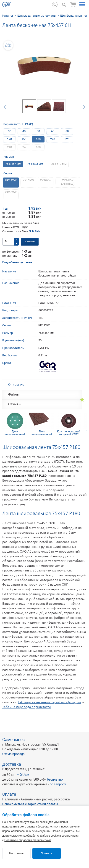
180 (38, 139)
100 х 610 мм (58, 164)
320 (67, 139)
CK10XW (11, 192)
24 (24, 147)
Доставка (12, 764)
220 (53, 139)
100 (38, 147)
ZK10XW (46, 180)
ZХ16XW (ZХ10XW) (68, 182)
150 (24, 139)
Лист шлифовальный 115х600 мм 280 (42, 433)
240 (9, 147)
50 (38, 131)
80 (67, 131)
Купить (30, 242)
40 (24, 131)
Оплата (9, 794)
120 (9, 139)
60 (53, 131)
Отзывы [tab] (15, 404)
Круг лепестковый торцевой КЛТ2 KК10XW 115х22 (69, 433)
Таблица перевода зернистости (27, 707)
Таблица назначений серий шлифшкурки (49, 702)
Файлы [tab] (14, 394)
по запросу (58, 784)
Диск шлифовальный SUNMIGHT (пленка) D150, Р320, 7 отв (15, 433)
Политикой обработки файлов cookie (28, 840)
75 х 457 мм (13, 164)
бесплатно (55, 779)
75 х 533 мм (35, 164)
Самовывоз (13, 740)
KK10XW (28, 180)
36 (10, 131)
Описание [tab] (16, 385)
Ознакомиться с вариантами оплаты (30, 804)
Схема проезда (13, 754)
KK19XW (11, 180)
